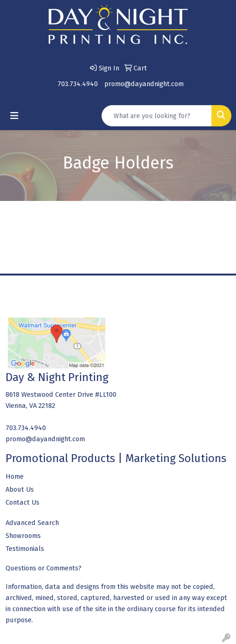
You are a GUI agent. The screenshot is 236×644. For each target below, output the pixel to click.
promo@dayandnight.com (144, 84)
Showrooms (23, 536)
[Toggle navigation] (14, 116)
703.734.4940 (78, 84)
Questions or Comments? (44, 568)
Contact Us (22, 502)
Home (15, 476)
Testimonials (25, 549)
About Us (20, 489)
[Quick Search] (157, 116)
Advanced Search (32, 523)
